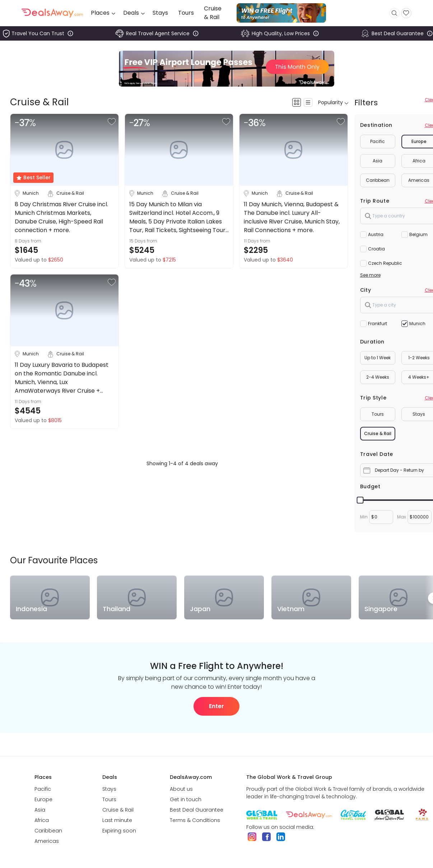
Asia (378, 161)
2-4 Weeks (378, 377)
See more (370, 275)
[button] (112, 122)
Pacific (378, 141)
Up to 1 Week (378, 358)
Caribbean (378, 180)
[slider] (360, 500)
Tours (378, 414)
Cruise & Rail (378, 433)
